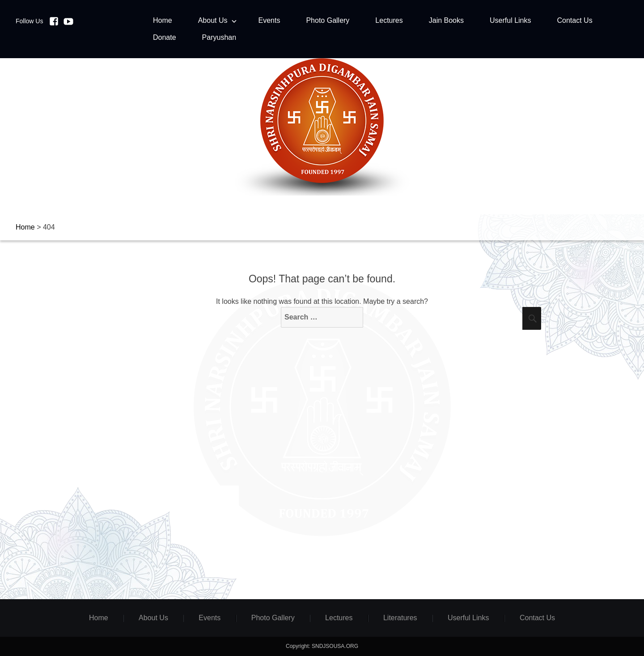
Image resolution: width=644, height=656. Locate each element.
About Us (213, 20)
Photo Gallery (328, 20)
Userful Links (510, 20)
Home (163, 20)
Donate (165, 37)
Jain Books (446, 20)
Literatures (400, 618)
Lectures (389, 20)
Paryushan (219, 37)
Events (269, 20)
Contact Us (574, 20)
